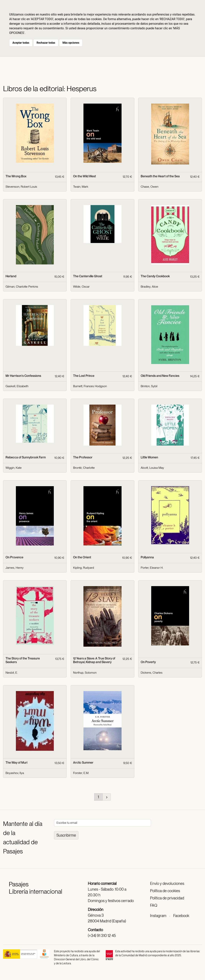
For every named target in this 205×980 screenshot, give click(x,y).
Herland (11, 276)
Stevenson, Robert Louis (21, 187)
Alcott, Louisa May (152, 468)
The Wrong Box (16, 176)
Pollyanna (147, 557)
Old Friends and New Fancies (160, 376)
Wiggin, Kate (14, 468)
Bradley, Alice (149, 287)
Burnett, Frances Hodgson (90, 386)
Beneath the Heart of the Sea (160, 176)
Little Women (149, 457)
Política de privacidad (167, 898)
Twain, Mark (81, 187)
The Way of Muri (16, 763)
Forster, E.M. (81, 773)
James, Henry (15, 568)
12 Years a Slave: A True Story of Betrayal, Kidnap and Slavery (94, 660)
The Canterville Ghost (88, 276)
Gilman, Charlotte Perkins (22, 287)
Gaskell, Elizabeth (17, 386)
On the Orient (82, 557)
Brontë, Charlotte (84, 468)
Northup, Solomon (85, 673)
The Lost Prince (84, 376)
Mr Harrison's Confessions (23, 376)
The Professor (83, 457)
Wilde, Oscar (81, 287)
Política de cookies (165, 891)
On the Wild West (85, 176)
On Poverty (148, 662)
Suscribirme (66, 835)
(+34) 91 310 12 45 (102, 936)
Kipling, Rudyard (84, 568)
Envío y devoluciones (167, 883)
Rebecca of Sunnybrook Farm (26, 457)
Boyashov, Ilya (15, 773)
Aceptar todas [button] (21, 43)
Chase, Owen (149, 187)
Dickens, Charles (152, 673)
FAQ (154, 905)
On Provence (14, 557)
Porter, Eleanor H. (152, 568)
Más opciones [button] (71, 43)
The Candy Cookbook (155, 276)
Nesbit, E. (12, 673)
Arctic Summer (83, 763)
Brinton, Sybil (149, 386)
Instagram (158, 916)
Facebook (181, 916)
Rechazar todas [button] (46, 43)
